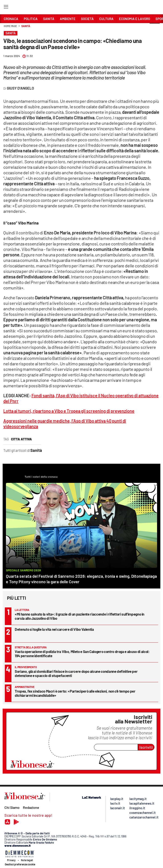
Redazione (31, 807)
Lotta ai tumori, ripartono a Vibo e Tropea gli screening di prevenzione (69, 411)
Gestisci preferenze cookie (20, 864)
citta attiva (21, 439)
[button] (155, 28)
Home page (10, 26)
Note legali (27, 860)
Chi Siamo (12, 807)
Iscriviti (146, 747)
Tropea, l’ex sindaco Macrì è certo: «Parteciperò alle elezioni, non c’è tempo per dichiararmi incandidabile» (75, 693)
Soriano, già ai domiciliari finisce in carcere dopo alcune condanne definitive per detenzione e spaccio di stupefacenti (76, 673)
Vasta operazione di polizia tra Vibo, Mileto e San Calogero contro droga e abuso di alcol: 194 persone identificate (82, 654)
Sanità (26, 26)
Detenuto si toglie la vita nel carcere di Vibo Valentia (54, 629)
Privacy (11, 860)
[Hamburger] (6, 8)
